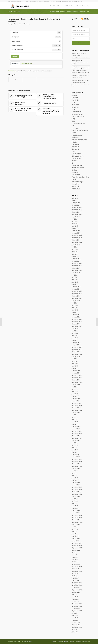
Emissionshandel (77, 114)
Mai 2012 (75, 576)
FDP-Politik (75, 128)
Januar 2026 (76, 205)
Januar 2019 (76, 401)
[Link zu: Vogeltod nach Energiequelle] (22, 103)
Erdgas (74, 119)
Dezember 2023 (77, 263)
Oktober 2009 (76, 625)
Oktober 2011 (76, 588)
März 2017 (75, 452)
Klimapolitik (33, 71)
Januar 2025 (76, 233)
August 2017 (76, 441)
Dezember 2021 (77, 319)
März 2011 (75, 599)
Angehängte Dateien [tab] (27, 63)
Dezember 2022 (77, 291)
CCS (73, 102)
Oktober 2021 (76, 324)
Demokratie (75, 105)
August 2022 (76, 301)
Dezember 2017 (77, 431)
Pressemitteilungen (78, 168)
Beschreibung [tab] (15, 63)
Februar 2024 (76, 259)
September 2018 (77, 410)
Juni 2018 (75, 417)
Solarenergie (76, 175)
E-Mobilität (75, 107)
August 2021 (76, 329)
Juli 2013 (75, 553)
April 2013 (75, 560)
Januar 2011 (76, 602)
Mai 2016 (75, 476)
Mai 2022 (75, 308)
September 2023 (77, 270)
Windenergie (76, 189)
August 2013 (76, 550)
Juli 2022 (75, 303)
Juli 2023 (75, 275)
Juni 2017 (75, 445)
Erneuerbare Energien (23, 71)
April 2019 (75, 394)
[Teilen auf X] (29, 80)
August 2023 (76, 273)
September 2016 (77, 466)
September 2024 (77, 242)
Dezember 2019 (77, 375)
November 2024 (77, 238)
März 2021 (75, 340)
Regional (74, 170)
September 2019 (77, 382)
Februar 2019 (76, 399)
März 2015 (75, 508)
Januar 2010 (76, 622)
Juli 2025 (75, 219)
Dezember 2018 (77, 403)
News (73, 163)
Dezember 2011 (77, 583)
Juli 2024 (75, 247)
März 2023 (75, 284)
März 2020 (75, 368)
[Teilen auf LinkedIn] (43, 80)
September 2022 (77, 298)
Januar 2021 (76, 345)
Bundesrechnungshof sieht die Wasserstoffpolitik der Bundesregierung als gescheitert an (80, 55)
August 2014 (76, 525)
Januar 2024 (76, 261)
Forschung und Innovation (80, 130)
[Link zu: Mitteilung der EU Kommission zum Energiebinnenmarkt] (50, 97)
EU (73, 126)
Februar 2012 (76, 581)
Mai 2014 (75, 532)
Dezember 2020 (77, 347)
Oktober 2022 (76, 296)
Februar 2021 (76, 343)
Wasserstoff (75, 186)
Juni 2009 (75, 632)
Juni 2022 (75, 305)
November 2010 (77, 606)
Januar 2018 (76, 429)
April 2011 (75, 597)
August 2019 (76, 385)
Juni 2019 (75, 389)
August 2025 (76, 217)
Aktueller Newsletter (14, 12)
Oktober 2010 (76, 608)
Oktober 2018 (76, 408)
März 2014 (75, 536)
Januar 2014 (76, 541)
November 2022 (77, 294)
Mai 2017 (75, 448)
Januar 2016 (76, 485)
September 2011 (77, 590)
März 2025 (75, 228)
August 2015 (76, 497)
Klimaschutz (41, 71)
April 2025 (75, 226)
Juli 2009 (75, 629)
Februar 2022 (76, 315)
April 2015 (75, 506)
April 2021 (75, 338)
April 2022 (75, 310)
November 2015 (77, 490)
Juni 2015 (75, 501)
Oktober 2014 (76, 520)
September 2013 (77, 548)
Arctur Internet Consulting (27, 642)
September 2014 (77, 522)
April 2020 (75, 366)
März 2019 (75, 396)
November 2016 (77, 462)
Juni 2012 (75, 574)
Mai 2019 (75, 392)
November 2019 (77, 378)
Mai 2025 (75, 224)
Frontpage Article (77, 135)
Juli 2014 (75, 527)
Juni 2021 (75, 333)
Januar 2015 (76, 513)
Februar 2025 (76, 231)
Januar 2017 (76, 457)
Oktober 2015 (76, 492)
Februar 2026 (76, 203)
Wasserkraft (75, 184)
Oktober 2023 (76, 268)
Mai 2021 (75, 336)
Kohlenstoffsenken (78, 156)
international (76, 147)
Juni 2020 (75, 361)
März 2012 (75, 578)
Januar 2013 (76, 564)
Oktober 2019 (76, 380)
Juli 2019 (75, 387)
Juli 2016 (75, 471)
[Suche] (88, 6)
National (74, 161)
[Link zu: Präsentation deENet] (50, 103)
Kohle (73, 151)
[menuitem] (52, 6)
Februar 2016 (76, 483)
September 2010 (77, 611)
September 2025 (77, 214)
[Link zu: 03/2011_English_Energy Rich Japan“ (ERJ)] (22, 109)
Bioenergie (75, 100)
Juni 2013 (75, 555)
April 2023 (75, 282)
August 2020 (76, 357)
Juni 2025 (75, 221)
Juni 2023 (75, 277)
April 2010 (75, 618)
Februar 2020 (76, 371)
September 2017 (77, 438)
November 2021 (77, 322)
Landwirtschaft (76, 158)
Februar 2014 (76, 539)
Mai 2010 (75, 615)
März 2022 (75, 312)
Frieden (74, 133)
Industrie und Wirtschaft (79, 140)
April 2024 (75, 254)
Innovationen (76, 144)
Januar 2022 (76, 317)
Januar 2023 (76, 289)
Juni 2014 (75, 529)
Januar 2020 (76, 373)
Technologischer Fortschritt (80, 177)
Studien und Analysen (24, 24)
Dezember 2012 (77, 567)
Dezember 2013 (77, 543)
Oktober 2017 (76, 436)
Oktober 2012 (76, 569)
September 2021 (77, 326)
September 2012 (77, 571)
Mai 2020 (75, 364)
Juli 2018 (75, 415)
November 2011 (77, 585)
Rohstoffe (75, 172)
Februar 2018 (76, 427)
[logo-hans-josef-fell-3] (20, 6)
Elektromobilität (77, 112)
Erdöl (73, 121)
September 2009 (77, 627)
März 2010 (75, 620)
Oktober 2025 (76, 212)
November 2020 (77, 350)
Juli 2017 (75, 443)
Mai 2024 (75, 252)
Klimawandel (48, 71)
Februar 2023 (76, 287)
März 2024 (75, 256)
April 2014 (75, 534)
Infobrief (74, 142)
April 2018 (75, 422)
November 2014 (77, 518)
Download (15, 56)
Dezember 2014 (77, 515)
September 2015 (77, 494)
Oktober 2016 (76, 464)
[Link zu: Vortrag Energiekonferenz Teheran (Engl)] (22, 96)
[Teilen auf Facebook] (15, 80)
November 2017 (77, 434)
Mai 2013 (75, 557)
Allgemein (75, 95)
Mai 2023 (75, 280)
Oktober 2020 (76, 352)
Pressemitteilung (77, 165)
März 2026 (75, 200)
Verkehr (74, 179)
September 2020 (77, 354)
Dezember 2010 (77, 604)
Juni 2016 (75, 473)
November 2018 (77, 406)
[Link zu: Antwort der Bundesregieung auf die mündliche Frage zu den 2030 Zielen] (50, 111)
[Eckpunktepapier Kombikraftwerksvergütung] (97, 322)
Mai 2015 (75, 504)
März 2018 (75, 424)
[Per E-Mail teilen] (57, 80)
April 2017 (75, 450)
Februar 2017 (76, 455)
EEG (73, 109)
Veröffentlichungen (78, 182)
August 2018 (76, 413)
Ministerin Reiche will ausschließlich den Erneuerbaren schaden (80, 62)
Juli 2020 (75, 359)
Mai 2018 (75, 420)
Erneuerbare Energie (78, 123)
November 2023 (77, 266)
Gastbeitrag (75, 137)
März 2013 (75, 562)
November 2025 (77, 210)
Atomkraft (75, 98)
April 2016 (75, 478)
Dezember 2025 (77, 207)
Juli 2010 (75, 613)
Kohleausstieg (76, 154)
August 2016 (76, 469)
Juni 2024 (75, 249)
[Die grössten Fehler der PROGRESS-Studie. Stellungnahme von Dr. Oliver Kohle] (1, 322)
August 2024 (76, 245)
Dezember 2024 (77, 235)
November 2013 (77, 546)
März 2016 (75, 480)
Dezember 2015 (77, 487)
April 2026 (75, 198)
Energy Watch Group (78, 116)
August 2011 (76, 592)
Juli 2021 (75, 331)
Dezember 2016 (77, 459)
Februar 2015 (76, 511)
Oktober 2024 (76, 240)
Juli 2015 (75, 499)
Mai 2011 (75, 595)
